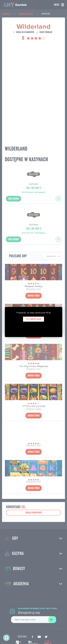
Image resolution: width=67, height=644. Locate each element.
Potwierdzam (34, 319)
